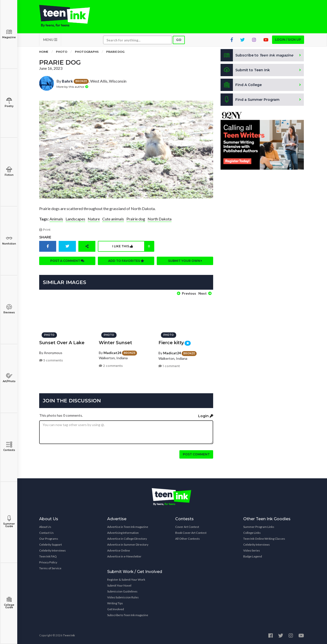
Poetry (9, 103)
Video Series (252, 550)
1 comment (169, 366)
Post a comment (67, 261)
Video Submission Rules (123, 597)
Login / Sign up (288, 40)
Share (45, 237)
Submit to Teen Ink (245, 70)
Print (45, 230)
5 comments (51, 360)
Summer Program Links (259, 527)
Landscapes (75, 219)
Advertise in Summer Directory (128, 545)
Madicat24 (112, 353)
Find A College (241, 85)
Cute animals (113, 219)
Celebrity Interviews (52, 550)
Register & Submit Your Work (126, 580)
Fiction (9, 171)
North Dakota (160, 219)
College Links (252, 533)
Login (206, 416)
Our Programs (49, 539)
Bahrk (67, 81)
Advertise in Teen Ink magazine (128, 527)
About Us (45, 527)
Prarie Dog (115, 52)
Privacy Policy (48, 562)
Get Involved (116, 609)
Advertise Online (119, 550)
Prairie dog (136, 219)
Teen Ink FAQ (48, 556)
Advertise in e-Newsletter (124, 556)
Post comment (196, 454)
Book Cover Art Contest (191, 533)
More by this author (72, 87)
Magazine (9, 34)
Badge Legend (253, 556)
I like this (133, 246)
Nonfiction (9, 240)
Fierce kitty (171, 343)
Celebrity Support (51, 545)
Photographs (87, 52)
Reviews (9, 309)
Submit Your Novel (119, 585)
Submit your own (185, 261)
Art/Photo (9, 378)
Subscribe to (257, 55)
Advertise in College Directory (127, 539)
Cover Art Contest (187, 527)
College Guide (9, 603)
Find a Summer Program (250, 100)
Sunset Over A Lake (62, 343)
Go (179, 40)
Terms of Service (50, 568)
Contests (9, 447)
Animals (56, 219)
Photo (62, 52)
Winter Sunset (115, 343)
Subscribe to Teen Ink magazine (128, 615)
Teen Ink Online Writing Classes (264, 539)
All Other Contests (188, 539)
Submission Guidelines (122, 591)
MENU (50, 40)
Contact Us (46, 533)
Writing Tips (115, 603)
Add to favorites (126, 261)
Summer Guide (9, 522)
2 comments (111, 366)
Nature (94, 219)
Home (44, 52)
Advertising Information (123, 533)
